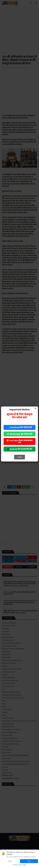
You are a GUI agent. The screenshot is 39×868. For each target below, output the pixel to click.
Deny (10, 861)
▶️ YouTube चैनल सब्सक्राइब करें (20, 441)
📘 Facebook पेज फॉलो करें (19, 427)
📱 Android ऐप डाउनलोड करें (20, 449)
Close (20, 457)
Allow (29, 861)
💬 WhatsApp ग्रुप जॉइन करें (20, 434)
